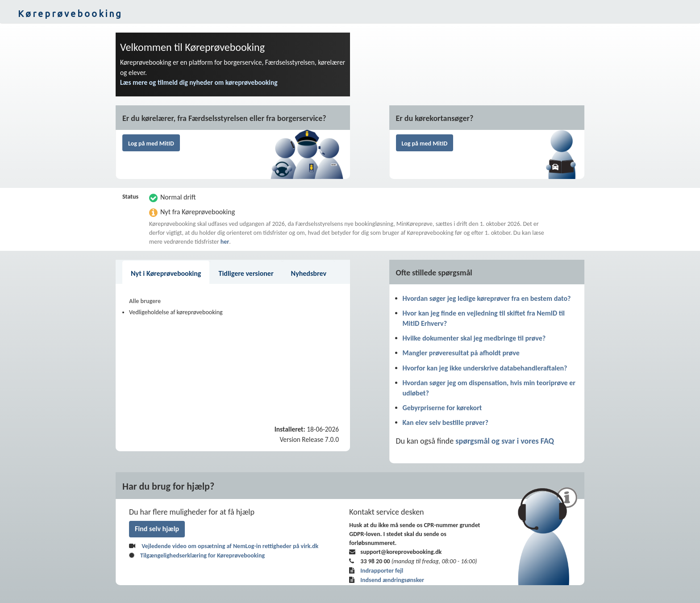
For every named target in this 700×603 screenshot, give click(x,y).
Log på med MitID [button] (151, 143)
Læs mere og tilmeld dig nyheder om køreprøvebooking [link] (199, 82)
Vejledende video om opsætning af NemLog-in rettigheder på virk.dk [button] (230, 546)
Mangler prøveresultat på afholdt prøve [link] (461, 353)
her (225, 242)
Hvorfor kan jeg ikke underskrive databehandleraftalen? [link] (485, 368)
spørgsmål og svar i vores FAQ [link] (505, 441)
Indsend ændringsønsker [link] (392, 580)
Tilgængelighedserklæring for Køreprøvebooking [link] (202, 555)
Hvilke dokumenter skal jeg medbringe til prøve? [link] (474, 338)
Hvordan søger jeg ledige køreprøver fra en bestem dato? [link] (487, 298)
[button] (350, 14)
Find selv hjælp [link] (157, 529)
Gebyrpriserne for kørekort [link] (442, 408)
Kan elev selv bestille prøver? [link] (446, 422)
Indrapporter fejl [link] (382, 571)
